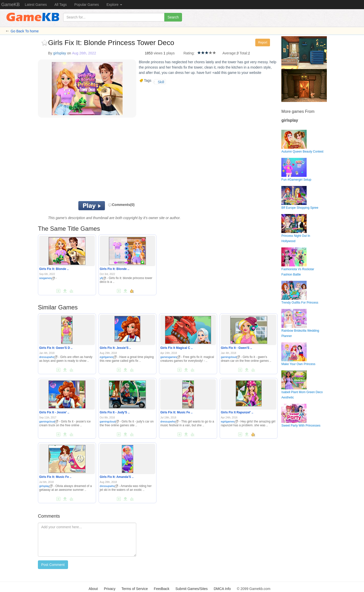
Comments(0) (121, 205)
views (158, 53)
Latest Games (36, 5)
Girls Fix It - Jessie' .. (54, 412)
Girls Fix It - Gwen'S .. (236, 348)
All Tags (61, 5)
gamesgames (170, 357)
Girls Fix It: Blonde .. (54, 269)
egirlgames (108, 357)
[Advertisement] (101, 161)
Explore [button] (114, 5)
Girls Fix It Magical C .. (176, 348)
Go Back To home (25, 31)
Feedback (162, 589)
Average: (230, 53)
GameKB (10, 5)
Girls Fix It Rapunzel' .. (237, 412)
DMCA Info (222, 589)
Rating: (189, 53)
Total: (244, 53)
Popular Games (87, 5)
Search (173, 17)
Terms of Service (134, 589)
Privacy (110, 589)
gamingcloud (230, 357)
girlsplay (60, 53)
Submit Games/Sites (192, 589)
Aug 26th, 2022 (84, 53)
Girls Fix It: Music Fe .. (176, 412)
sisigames (47, 278)
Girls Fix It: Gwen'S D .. (56, 348)
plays (170, 53)
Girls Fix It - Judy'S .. (115, 412)
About (93, 589)
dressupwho (48, 357)
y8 (103, 278)
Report (263, 43)
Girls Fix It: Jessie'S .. (116, 348)
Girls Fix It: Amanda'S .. (117, 477)
